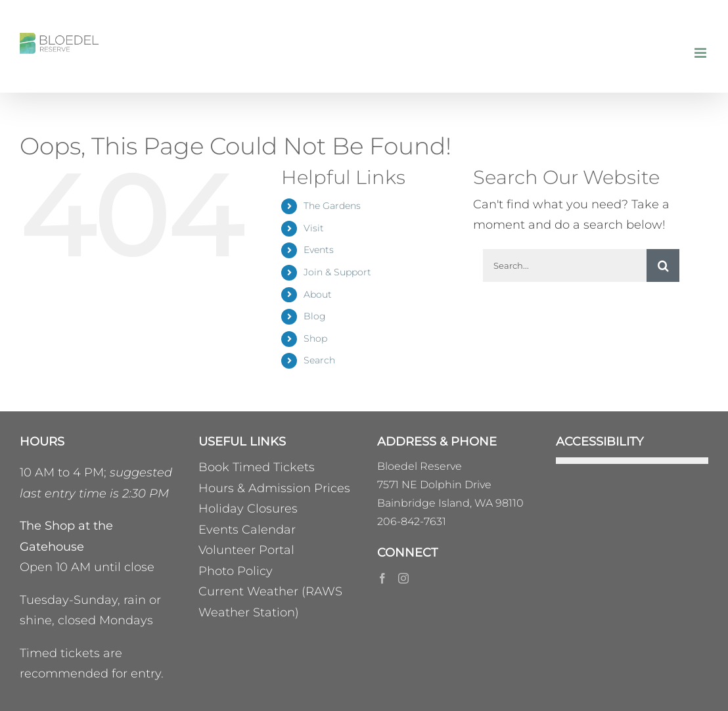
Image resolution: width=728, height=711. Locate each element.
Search (319, 360)
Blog (315, 316)
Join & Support (337, 272)
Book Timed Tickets (257, 467)
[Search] (663, 265)
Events (319, 250)
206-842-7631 (412, 521)
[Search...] (565, 265)
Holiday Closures (248, 509)
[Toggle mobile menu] (701, 53)
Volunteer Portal (246, 550)
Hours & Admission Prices (274, 488)
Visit (314, 228)
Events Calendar (247, 530)
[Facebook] (382, 578)
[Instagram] (403, 578)
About (318, 294)
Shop (315, 338)
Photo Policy (236, 571)
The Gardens (332, 206)
